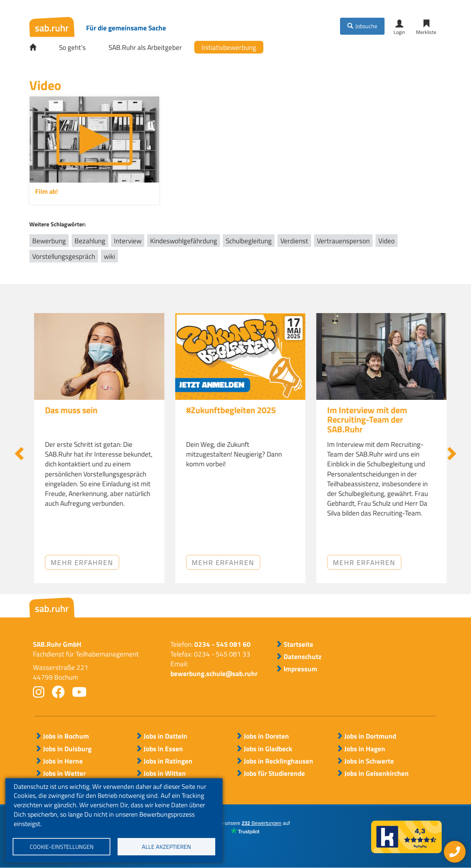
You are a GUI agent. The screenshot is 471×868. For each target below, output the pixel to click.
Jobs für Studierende (274, 773)
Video (387, 241)
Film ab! (46, 191)
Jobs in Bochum (66, 736)
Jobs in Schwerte (369, 761)
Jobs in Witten (165, 773)
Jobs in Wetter (64, 773)
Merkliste (426, 32)
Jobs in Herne (63, 761)
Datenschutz (303, 657)
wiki (109, 256)
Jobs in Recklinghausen (279, 761)
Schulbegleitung (249, 241)
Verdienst (294, 241)
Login (399, 32)
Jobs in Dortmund (370, 736)
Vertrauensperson (343, 241)
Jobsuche (366, 26)
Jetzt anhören (75, 562)
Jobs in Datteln (166, 736)
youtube (79, 692)
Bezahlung (90, 241)
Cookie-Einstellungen (62, 847)
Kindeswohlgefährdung (184, 241)
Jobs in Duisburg (67, 749)
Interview (128, 241)
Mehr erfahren (218, 562)
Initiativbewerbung (229, 47)
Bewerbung (49, 241)
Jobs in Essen (163, 749)
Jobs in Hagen (365, 749)
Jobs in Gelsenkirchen (377, 773)
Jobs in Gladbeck (268, 749)
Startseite (38, 47)
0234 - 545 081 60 (222, 644)
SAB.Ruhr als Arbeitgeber (145, 47)
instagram (39, 692)
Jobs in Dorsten (266, 736)
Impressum (300, 669)
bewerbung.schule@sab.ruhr (214, 673)
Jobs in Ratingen (168, 761)
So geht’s (72, 47)
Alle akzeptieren (166, 847)
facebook (58, 692)
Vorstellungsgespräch (64, 256)
